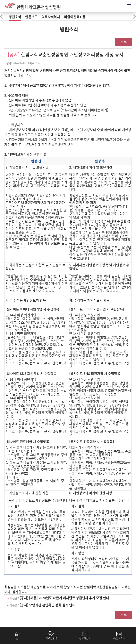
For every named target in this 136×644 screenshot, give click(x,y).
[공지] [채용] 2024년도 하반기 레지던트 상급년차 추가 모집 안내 (64, 598)
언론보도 (31, 17)
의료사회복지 (51, 17)
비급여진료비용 (75, 17)
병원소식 (15, 17)
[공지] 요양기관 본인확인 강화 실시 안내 (48, 605)
